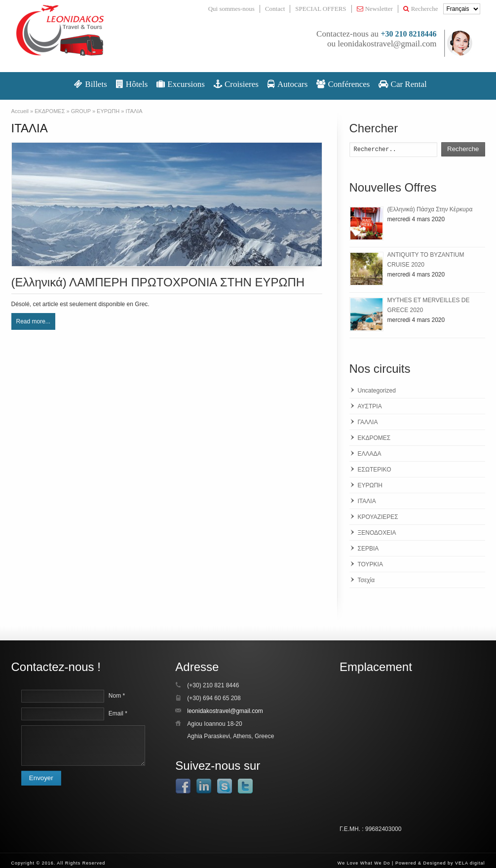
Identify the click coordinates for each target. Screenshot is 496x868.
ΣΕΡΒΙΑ (368, 549)
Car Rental (402, 84)
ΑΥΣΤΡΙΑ (370, 406)
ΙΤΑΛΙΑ (367, 501)
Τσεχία (366, 580)
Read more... (33, 321)
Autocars (287, 84)
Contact (275, 9)
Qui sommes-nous (231, 9)
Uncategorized (377, 391)
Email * (118, 713)
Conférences (343, 84)
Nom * (117, 696)
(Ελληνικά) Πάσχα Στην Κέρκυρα (430, 209)
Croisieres (236, 84)
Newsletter (375, 9)
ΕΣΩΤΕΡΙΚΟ (375, 470)
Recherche (421, 9)
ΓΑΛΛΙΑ (368, 422)
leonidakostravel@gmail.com (387, 44)
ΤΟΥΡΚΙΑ (370, 564)
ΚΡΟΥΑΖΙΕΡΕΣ (378, 517)
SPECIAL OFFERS (321, 9)
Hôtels (132, 84)
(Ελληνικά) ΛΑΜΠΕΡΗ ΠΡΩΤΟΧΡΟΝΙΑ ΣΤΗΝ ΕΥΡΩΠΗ (158, 282)
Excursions (181, 84)
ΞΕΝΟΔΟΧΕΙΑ (377, 533)
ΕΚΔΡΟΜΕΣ (374, 438)
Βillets (91, 84)
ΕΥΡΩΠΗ (370, 485)
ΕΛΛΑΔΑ (370, 454)
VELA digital (470, 863)
